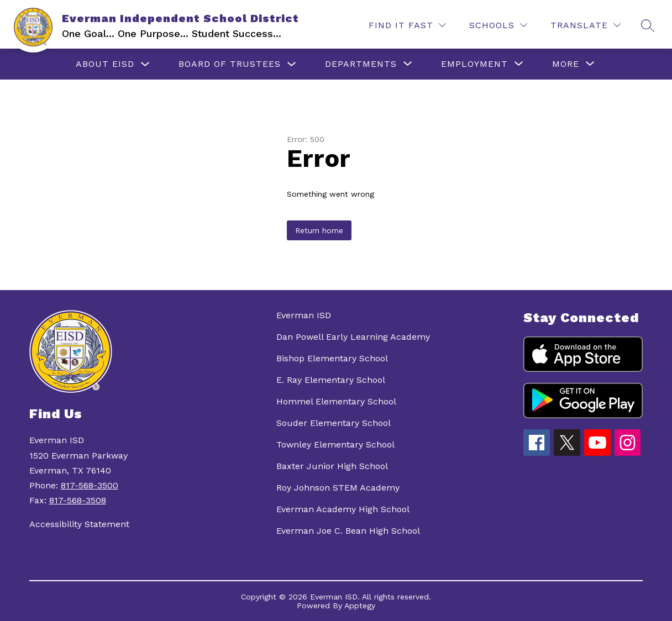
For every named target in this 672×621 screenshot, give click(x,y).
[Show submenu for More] (566, 64)
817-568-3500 (90, 485)
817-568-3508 (78, 500)
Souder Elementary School (334, 423)
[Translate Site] (586, 25)
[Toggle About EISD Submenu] (145, 64)
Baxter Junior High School (332, 466)
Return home (319, 230)
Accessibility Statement (79, 524)
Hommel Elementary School (336, 401)
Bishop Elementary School (332, 358)
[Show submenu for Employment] (474, 64)
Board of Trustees (230, 64)
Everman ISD (304, 315)
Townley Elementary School (335, 444)
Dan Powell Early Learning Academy (353, 337)
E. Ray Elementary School (331, 380)
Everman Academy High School (343, 509)
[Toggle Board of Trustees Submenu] (292, 64)
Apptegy (360, 606)
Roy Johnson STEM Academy (338, 488)
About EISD (105, 64)
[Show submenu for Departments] (361, 64)
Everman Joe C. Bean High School (348, 531)
